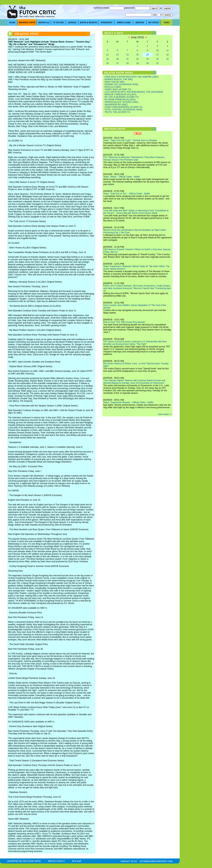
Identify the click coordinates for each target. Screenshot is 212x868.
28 (127, 63)
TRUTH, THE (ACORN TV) (117, 112)
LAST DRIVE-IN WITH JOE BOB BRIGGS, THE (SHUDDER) (134, 92)
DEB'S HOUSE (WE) (115, 82)
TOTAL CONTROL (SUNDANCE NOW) (123, 110)
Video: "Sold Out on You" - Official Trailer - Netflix (127, 194)
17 (157, 55)
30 (147, 63)
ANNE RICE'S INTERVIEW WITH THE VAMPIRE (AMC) (131, 77)
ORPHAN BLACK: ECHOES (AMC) (122, 102)
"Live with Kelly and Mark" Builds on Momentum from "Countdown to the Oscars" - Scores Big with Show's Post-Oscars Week (136, 212)
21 (127, 59)
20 (117, 59)
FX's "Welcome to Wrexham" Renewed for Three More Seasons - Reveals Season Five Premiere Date (134, 159)
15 (137, 55)
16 (147, 55)
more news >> (165, 414)
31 (157, 63)
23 (147, 59)
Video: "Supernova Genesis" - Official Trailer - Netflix (128, 402)
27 (117, 63)
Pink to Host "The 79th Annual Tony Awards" (124, 322)
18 (167, 55)
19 (107, 59)
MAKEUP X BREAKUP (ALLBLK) (121, 94)
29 (137, 63)
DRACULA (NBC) (113, 87)
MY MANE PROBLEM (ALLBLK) (120, 100)
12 (107, 55)
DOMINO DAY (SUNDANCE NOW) (121, 84)
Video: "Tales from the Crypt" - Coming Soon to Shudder (130, 140)
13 (117, 55)
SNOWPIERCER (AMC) (116, 105)
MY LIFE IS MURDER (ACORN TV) (122, 97)
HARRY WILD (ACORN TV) (118, 89)
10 (157, 50)
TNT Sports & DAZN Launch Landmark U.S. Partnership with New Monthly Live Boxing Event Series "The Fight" (135, 343)
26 (107, 63)
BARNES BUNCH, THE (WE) (119, 79)
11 (167, 50)
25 (167, 59)
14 (127, 55)
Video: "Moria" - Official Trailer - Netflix (122, 177)
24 (157, 59)
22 (137, 59)
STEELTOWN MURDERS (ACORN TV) (124, 107)
